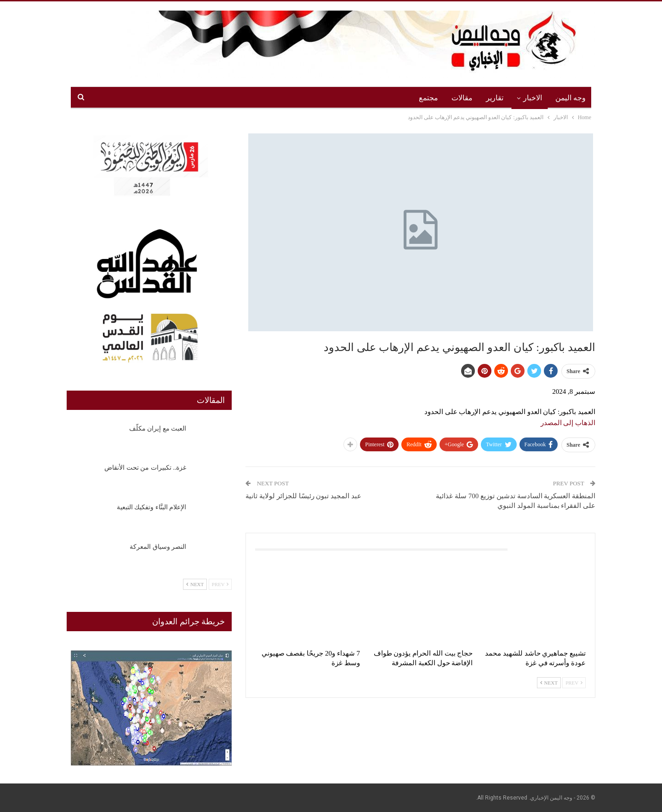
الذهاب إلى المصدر (568, 423)
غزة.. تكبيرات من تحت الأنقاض (145, 468)
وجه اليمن (571, 98)
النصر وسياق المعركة (158, 547)
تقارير (495, 98)
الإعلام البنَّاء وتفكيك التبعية (152, 507)
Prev (574, 683)
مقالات (462, 98)
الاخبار (533, 98)
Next (549, 683)
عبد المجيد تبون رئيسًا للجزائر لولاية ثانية (303, 496)
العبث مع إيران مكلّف (158, 429)
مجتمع (428, 98)
